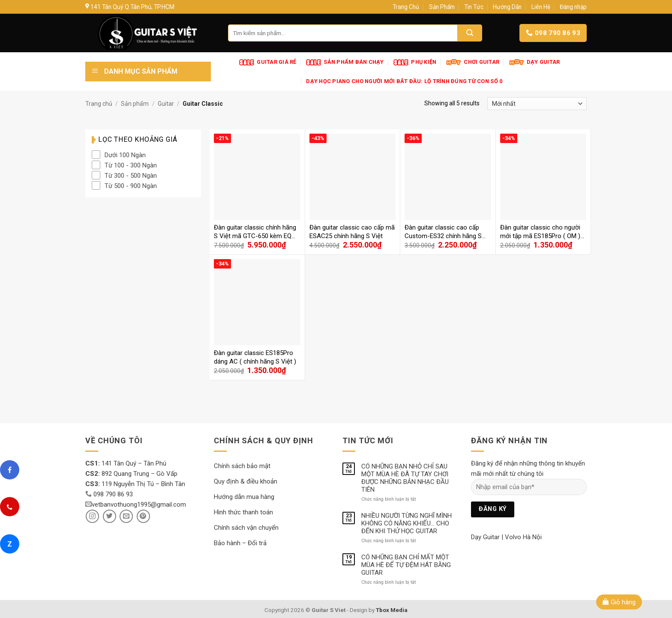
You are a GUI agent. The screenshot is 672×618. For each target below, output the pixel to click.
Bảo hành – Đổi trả (240, 543)
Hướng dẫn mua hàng (244, 497)
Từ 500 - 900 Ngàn (131, 186)
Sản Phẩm (442, 7)
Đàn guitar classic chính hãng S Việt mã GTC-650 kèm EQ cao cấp (255, 232)
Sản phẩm (135, 104)
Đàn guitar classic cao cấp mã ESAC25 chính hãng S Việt (352, 232)
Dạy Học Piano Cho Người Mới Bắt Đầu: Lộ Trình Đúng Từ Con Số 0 (404, 81)
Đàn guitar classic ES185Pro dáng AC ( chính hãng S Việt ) (255, 357)
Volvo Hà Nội (523, 537)
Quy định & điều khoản (246, 481)
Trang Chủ (406, 7)
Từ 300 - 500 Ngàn (131, 176)
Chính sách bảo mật (242, 466)
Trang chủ (99, 104)
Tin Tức (474, 7)
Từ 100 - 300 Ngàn (131, 165)
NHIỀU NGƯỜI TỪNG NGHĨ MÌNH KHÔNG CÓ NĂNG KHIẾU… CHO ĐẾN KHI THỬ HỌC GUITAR (406, 523)
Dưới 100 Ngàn (125, 155)
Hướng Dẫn (507, 7)
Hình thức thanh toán (243, 512)
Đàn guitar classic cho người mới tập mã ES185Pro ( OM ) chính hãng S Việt (540, 232)
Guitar (166, 104)
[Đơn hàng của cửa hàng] (537, 104)
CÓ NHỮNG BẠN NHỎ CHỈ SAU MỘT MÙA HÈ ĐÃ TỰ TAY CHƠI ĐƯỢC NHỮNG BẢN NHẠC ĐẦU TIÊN (405, 478)
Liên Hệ (541, 7)
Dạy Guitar (485, 537)
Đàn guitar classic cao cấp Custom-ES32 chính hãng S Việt (443, 232)
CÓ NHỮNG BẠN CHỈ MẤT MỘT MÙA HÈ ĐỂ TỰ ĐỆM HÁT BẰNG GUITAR (406, 565)
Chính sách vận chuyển (246, 528)
